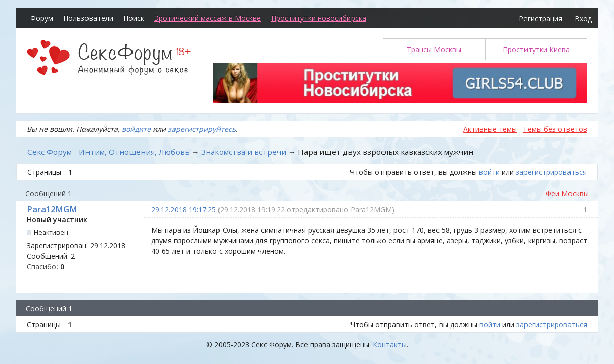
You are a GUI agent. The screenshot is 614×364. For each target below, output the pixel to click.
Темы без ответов (555, 129)
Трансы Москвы (434, 49)
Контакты (390, 345)
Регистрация (541, 18)
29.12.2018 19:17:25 (184, 210)
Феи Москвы (567, 193)
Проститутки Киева (536, 49)
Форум (42, 18)
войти (489, 172)
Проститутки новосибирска (319, 18)
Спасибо (41, 267)
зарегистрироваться (551, 172)
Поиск (134, 18)
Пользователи (88, 18)
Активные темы (490, 129)
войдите (136, 129)
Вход (583, 18)
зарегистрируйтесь (202, 129)
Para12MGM (52, 209)
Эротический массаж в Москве (208, 18)
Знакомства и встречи (244, 152)
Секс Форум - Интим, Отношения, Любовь (108, 152)
